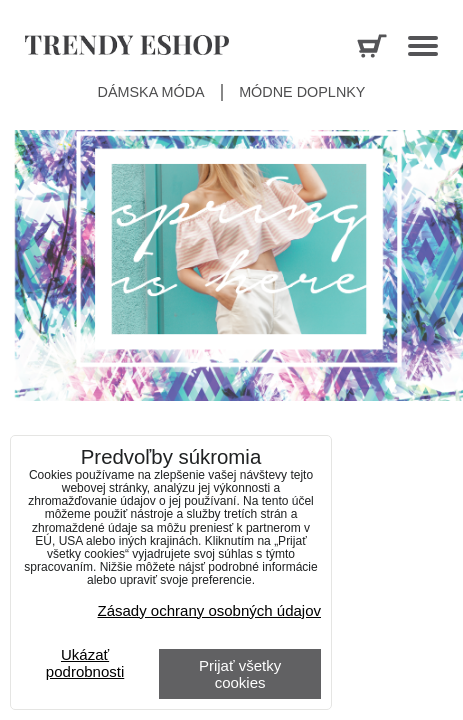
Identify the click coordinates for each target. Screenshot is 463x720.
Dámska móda (151, 92)
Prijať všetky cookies (240, 674)
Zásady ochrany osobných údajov (209, 610)
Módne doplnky (302, 92)
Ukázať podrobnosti (85, 663)
